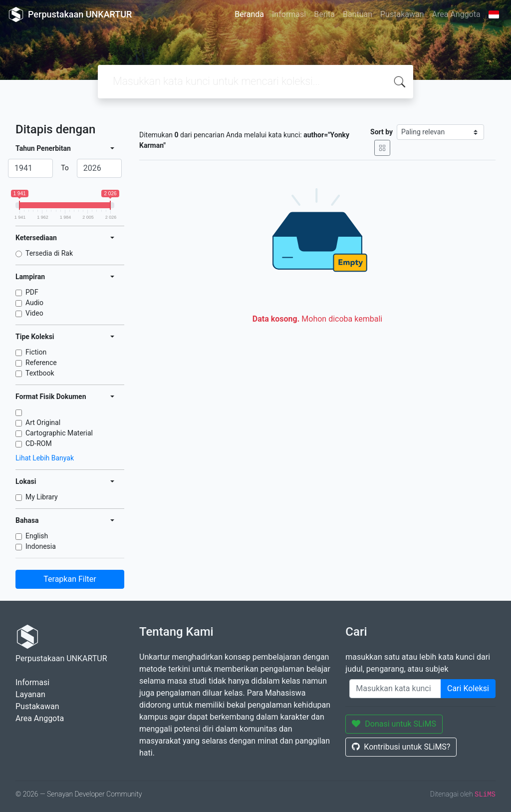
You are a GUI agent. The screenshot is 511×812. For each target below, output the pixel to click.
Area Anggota (456, 14)
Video (34, 313)
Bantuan (358, 14)
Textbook (40, 373)
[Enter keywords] (395, 689)
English (37, 536)
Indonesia (41, 546)
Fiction (36, 352)
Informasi (289, 14)
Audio (34, 303)
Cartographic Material (59, 433)
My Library (42, 497)
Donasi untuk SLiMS (394, 724)
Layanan (30, 694)
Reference (41, 363)
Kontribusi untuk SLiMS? (401, 747)
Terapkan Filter (70, 579)
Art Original (43, 422)
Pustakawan (402, 14)
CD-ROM (39, 443)
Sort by (382, 132)
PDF (32, 292)
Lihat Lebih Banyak (45, 458)
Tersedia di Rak (49, 253)
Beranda (249, 14)
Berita (324, 14)
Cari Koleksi (468, 688)
